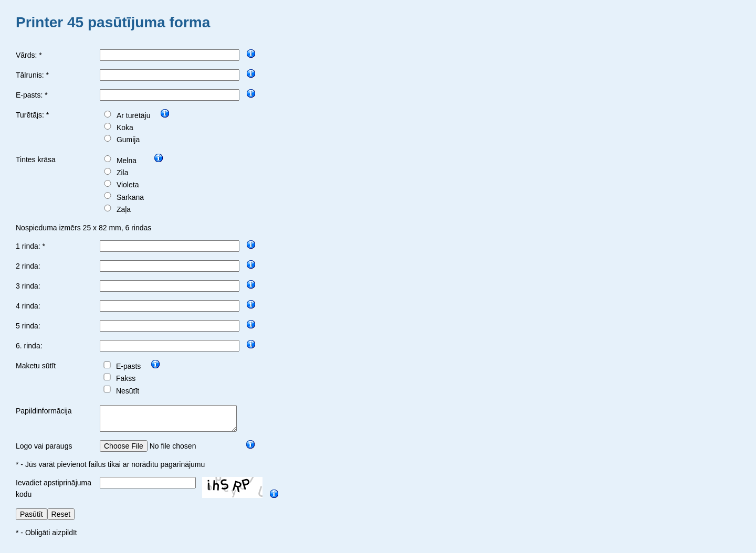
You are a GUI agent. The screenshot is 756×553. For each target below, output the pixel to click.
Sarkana (130, 197)
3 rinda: (28, 286)
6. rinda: (29, 346)
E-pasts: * (32, 95)
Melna (127, 161)
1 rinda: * (30, 246)
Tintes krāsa (36, 159)
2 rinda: (28, 266)
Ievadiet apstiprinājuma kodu (54, 493)
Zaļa (124, 209)
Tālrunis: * (32, 75)
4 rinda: (28, 306)
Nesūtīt (128, 391)
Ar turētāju (134, 115)
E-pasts (128, 366)
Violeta (128, 185)
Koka (125, 127)
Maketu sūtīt (36, 366)
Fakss (126, 378)
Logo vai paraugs (44, 451)
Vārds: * (29, 55)
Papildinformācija (44, 411)
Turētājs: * (32, 115)
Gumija (128, 140)
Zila (123, 173)
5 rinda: (28, 326)
